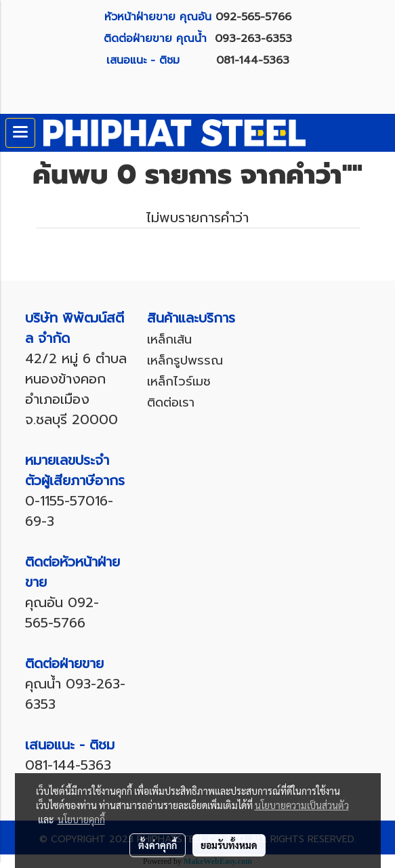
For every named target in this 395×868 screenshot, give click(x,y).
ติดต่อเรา (171, 402)
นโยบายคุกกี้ (81, 819)
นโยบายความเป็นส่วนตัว (302, 805)
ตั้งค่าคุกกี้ (158, 845)
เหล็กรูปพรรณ (185, 360)
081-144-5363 (253, 60)
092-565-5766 (253, 17)
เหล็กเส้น (169, 339)
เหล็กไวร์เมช (179, 381)
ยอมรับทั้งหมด (229, 845)
